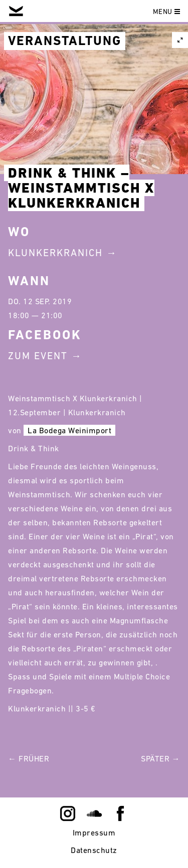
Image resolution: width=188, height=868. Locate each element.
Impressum (94, 832)
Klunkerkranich (55, 253)
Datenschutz (94, 850)
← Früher (29, 758)
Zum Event (38, 356)
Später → (160, 758)
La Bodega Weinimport (69, 430)
